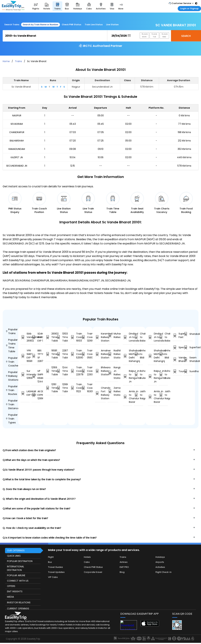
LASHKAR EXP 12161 (25, 393)
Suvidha (188, 371)
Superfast (188, 347)
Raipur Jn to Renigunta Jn (127, 376)
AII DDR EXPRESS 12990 (36, 395)
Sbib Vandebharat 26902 (25, 337)
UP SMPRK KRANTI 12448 (36, 376)
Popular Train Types (12, 419)
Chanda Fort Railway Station (100, 393)
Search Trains (12, 25)
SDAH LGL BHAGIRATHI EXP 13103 (36, 337)
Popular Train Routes (12, 390)
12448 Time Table (61, 371)
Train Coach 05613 (86, 354)
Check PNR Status (71, 25)
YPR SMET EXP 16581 (25, 356)
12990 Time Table (61, 388)
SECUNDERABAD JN (17, 166)
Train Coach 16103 (75, 337)
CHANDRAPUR (17, 132)
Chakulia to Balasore (138, 337)
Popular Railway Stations (12, 376)
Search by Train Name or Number (41, 25)
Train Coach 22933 (86, 371)
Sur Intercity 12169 (25, 374)
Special (177, 347)
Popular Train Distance (12, 404)
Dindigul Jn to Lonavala (127, 337)
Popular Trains (12, 331)
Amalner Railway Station (100, 354)
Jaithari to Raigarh (138, 395)
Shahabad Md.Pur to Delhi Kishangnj (127, 356)
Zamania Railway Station (113, 391)
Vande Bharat (177, 359)
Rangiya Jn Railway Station (113, 373)
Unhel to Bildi (138, 354)
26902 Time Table (50, 337)
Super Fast (177, 335)
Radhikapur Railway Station (113, 354)
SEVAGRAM (17, 124)
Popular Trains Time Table (12, 346)
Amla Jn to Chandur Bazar (127, 397)
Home (6, 61)
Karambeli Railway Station (100, 337)
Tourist (177, 371)
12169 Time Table (50, 371)
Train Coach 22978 (75, 371)
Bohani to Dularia (138, 374)
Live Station (112, 25)
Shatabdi (188, 334)
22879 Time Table (61, 354)
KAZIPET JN (17, 157)
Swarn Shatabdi (188, 359)
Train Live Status (94, 25)
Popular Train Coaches (12, 362)
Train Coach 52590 (75, 354)
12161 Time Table (50, 388)
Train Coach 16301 (86, 388)
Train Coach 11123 (75, 388)
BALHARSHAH (17, 141)
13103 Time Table (61, 337)
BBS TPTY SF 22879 (36, 356)
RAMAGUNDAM (17, 149)
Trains (18, 61)
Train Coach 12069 (86, 337)
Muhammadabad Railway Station (113, 335)
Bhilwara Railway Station (100, 371)
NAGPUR (17, 116)
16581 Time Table (50, 354)
